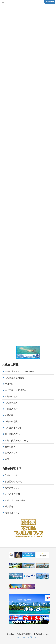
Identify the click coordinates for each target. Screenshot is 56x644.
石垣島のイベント (13, 428)
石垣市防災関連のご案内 (17, 440)
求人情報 (9, 507)
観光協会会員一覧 (13, 481)
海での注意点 (11, 453)
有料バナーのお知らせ (16, 500)
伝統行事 (9, 415)
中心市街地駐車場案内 (16, 390)
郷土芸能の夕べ (12, 434)
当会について (11, 475)
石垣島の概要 (11, 396)
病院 (7, 459)
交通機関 (9, 384)
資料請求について (13, 488)
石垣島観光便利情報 (14, 378)
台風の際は (10, 447)
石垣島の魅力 (11, 403)
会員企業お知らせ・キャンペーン (21, 371)
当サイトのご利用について (28, 637)
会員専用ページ (12, 513)
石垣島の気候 (11, 409)
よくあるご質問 (12, 494)
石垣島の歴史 (11, 422)
